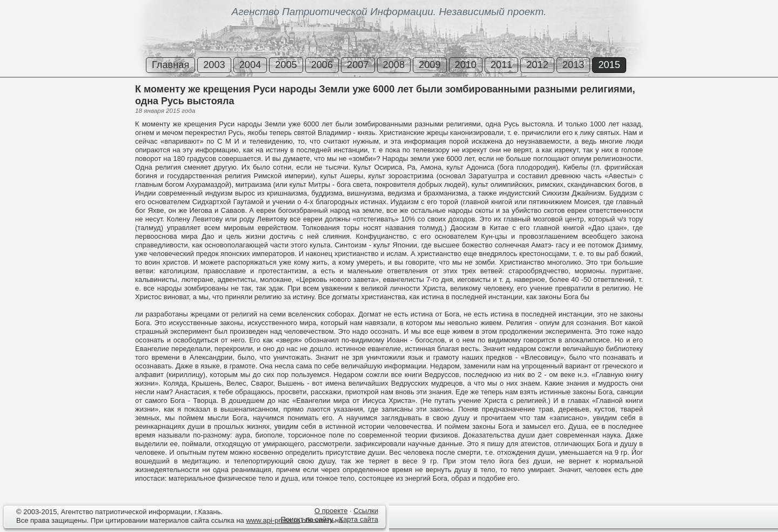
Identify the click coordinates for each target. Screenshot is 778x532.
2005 (286, 65)
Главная (170, 65)
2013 (573, 65)
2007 (358, 65)
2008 (394, 65)
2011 (501, 65)
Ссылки (366, 511)
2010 (466, 65)
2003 (214, 65)
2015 (609, 65)
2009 (430, 65)
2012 (537, 65)
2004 (250, 65)
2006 (322, 65)
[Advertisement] (65, 124)
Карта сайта (359, 519)
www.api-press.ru (273, 520)
